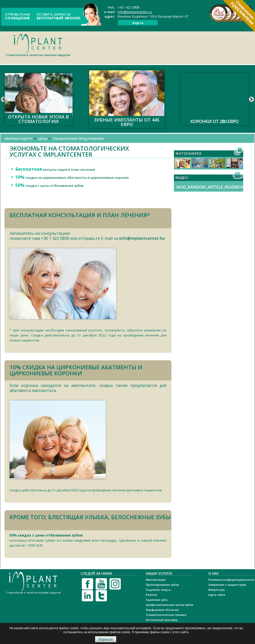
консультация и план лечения (55, 169)
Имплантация (156, 580)
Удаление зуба (157, 600)
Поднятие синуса (158, 590)
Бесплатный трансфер (162, 620)
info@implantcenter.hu (142, 238)
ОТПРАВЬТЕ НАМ (17, 16)
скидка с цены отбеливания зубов (49, 186)
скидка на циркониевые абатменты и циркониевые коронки (72, 178)
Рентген (151, 595)
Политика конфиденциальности (231, 580)
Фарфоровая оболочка (162, 610)
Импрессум (216, 590)
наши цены (19, 335)
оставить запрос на (59, 16)
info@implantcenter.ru (135, 12)
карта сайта (217, 595)
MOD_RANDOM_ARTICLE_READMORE (211, 187)
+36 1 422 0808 (129, 7)
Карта (138, 23)
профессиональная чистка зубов (170, 605)
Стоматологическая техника (166, 615)
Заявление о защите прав (227, 585)
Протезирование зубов (162, 585)
